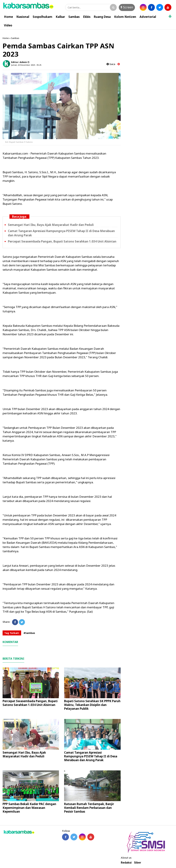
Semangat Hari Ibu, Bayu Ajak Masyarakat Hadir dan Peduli (51, 225)
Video (8, 25)
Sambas (74, 17)
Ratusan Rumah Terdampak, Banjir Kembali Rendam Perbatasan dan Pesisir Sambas (89, 808)
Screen (127, 7)
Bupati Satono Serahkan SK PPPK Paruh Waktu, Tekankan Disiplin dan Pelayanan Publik (92, 705)
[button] (170, 15)
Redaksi (126, 863)
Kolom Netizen (125, 17)
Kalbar (60, 17)
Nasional (23, 17)
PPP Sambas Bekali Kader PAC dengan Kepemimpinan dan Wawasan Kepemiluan (29, 808)
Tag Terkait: (12, 633)
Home (8, 17)
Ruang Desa (102, 17)
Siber (138, 863)
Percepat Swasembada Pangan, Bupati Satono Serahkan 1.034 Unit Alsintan (62, 241)
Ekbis (87, 17)
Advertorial (148, 17)
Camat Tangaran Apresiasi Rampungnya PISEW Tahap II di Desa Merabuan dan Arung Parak (91, 756)
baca (111, 64)
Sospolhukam (42, 17)
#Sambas (29, 633)
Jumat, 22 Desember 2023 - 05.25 (26, 65)
